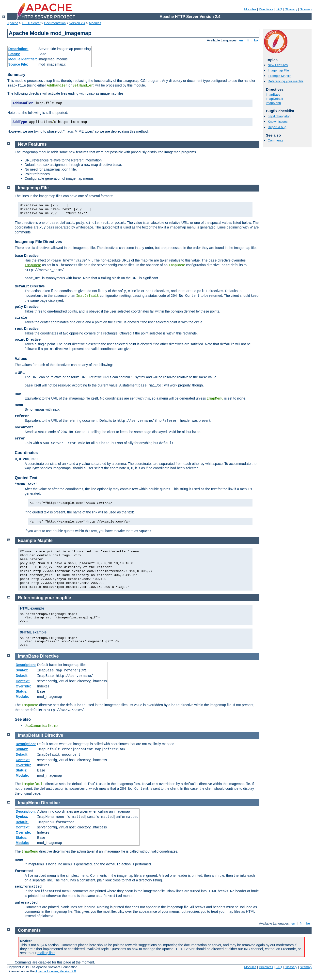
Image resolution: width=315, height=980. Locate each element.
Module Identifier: (23, 59)
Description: (18, 49)
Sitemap (306, 9)
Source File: (18, 64)
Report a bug (277, 127)
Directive (49, 656)
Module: (22, 697)
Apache (13, 23)
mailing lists (46, 953)
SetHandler (83, 86)
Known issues (278, 122)
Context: (23, 681)
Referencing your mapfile (286, 81)
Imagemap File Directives (38, 242)
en (241, 40)
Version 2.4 (77, 23)
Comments (276, 140)
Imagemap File (278, 70)
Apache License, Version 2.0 (55, 971)
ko (256, 40)
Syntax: (22, 670)
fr (249, 40)
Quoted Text (26, 478)
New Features (278, 65)
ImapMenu (273, 103)
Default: (22, 676)
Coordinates (26, 453)
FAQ (279, 9)
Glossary (291, 9)
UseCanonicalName (41, 726)
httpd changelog (279, 116)
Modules (250, 9)
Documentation (55, 23)
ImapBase (273, 95)
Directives (266, 9)
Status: (14, 54)
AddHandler (57, 86)
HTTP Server (31, 23)
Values (21, 359)
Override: (23, 686)
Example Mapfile (280, 76)
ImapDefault (274, 99)
